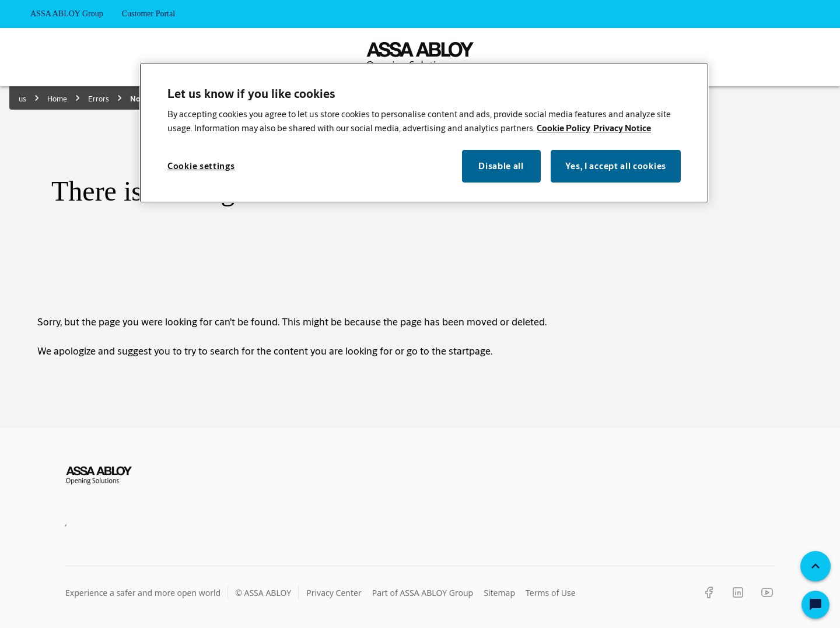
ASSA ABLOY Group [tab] (67, 14)
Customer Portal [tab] (148, 14)
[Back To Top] (815, 566)
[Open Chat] (815, 605)
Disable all (501, 166)
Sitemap (499, 593)
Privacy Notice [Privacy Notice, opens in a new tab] (622, 128)
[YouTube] (767, 592)
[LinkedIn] (738, 592)
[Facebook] (709, 592)
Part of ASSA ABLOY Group (423, 593)
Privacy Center (334, 593)
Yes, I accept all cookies (616, 166)
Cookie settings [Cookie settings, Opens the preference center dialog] (201, 166)
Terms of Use (551, 593)
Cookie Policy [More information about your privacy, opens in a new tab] (563, 128)
